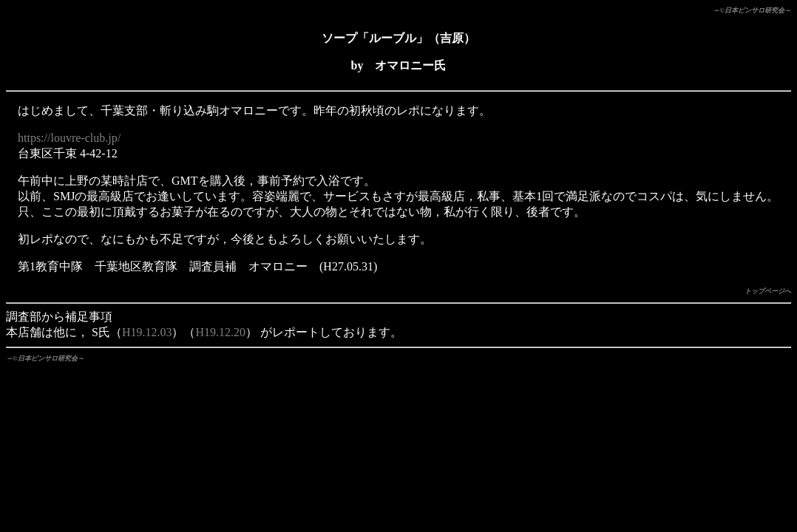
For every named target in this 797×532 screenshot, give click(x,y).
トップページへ (768, 291)
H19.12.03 (147, 332)
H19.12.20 (220, 332)
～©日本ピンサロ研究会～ (752, 10)
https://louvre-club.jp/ (69, 138)
